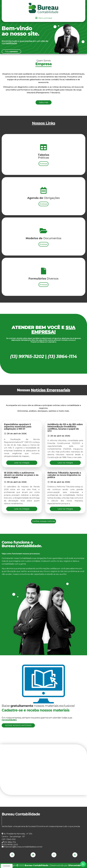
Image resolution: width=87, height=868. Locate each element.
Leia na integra (22, 463)
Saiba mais (44, 102)
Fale (11, 52)
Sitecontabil (75, 865)
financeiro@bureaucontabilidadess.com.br (22, 847)
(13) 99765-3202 (10, 845)
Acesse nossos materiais (18, 725)
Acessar (43, 169)
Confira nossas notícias (44, 521)
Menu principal (43, 18)
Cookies (7, 866)
